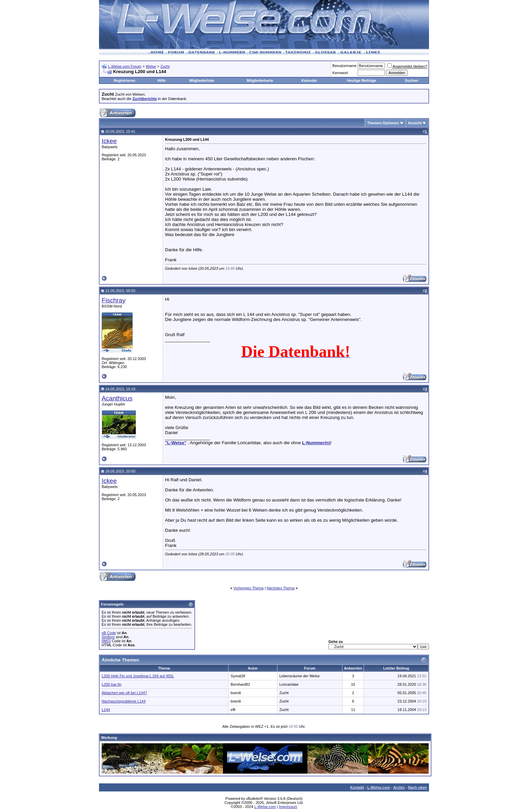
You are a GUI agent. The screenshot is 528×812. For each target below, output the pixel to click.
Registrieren (125, 80)
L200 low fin (112, 684)
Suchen (411, 80)
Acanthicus (117, 398)
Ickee (109, 141)
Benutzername (344, 66)
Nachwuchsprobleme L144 (124, 701)
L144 (106, 710)
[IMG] (106, 641)
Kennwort (340, 73)
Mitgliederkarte (260, 80)
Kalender (309, 80)
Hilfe (162, 80)
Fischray (114, 300)
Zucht (165, 66)
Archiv (399, 787)
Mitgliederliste (202, 80)
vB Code (109, 633)
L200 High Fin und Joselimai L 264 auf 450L (138, 676)
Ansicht (415, 123)
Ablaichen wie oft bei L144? (124, 693)
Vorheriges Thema (249, 588)
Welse (151, 66)
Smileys (108, 637)
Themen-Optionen (383, 123)
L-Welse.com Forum (125, 66)
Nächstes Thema (281, 588)
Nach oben (418, 787)
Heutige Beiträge (361, 80)
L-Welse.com (379, 787)
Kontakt (357, 787)
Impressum (288, 807)
